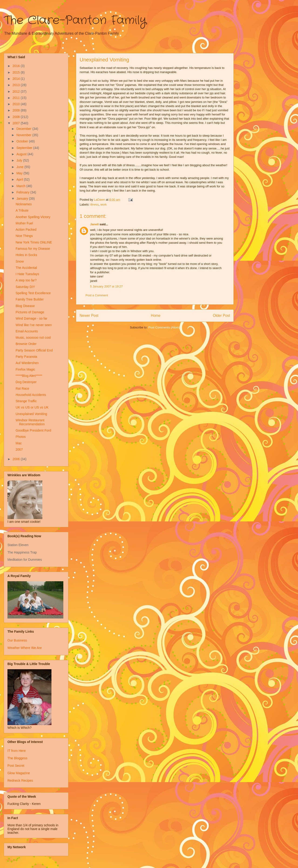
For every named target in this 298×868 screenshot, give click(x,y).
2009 (17, 110)
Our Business (17, 640)
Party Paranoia (26, 357)
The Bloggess (17, 758)
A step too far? (26, 280)
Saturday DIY (25, 287)
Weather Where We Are (25, 648)
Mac (19, 443)
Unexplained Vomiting (31, 414)
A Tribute (22, 210)
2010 (17, 104)
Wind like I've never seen (34, 325)
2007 (17, 123)
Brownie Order (26, 344)
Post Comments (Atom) (164, 327)
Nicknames (24, 204)
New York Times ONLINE (34, 242)
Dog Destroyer (26, 382)
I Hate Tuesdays (27, 274)
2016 (17, 66)
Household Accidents (31, 395)
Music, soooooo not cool (33, 338)
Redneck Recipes (20, 780)
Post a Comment (97, 295)
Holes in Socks (26, 255)
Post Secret (16, 766)
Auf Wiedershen (27, 363)
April (20, 179)
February (23, 192)
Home (156, 316)
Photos (21, 437)
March (21, 186)
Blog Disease (25, 306)
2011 (17, 98)
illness (95, 204)
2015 (17, 72)
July (20, 160)
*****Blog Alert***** (29, 376)
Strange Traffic (26, 401)
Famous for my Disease (33, 249)
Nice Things (24, 236)
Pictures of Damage (30, 312)
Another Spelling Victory (33, 217)
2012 (17, 91)
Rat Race (22, 388)
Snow (20, 261)
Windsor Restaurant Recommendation (30, 422)
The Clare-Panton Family (75, 20)
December (24, 129)
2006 (17, 459)
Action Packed (26, 230)
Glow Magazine (19, 773)
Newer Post (89, 316)
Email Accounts (27, 331)
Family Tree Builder (30, 299)
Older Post (221, 316)
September (25, 148)
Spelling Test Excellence (33, 293)
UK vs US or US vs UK (32, 407)
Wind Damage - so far (31, 318)
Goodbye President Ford (33, 430)
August (22, 154)
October (23, 141)
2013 (17, 85)
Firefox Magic (25, 369)
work (103, 204)
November (24, 135)
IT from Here (17, 751)
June (20, 167)
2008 (17, 117)
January (23, 199)
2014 (17, 79)
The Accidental (26, 268)
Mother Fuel (24, 223)
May (20, 173)
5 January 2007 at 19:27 (106, 286)
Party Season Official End (34, 350)
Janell (94, 224)
